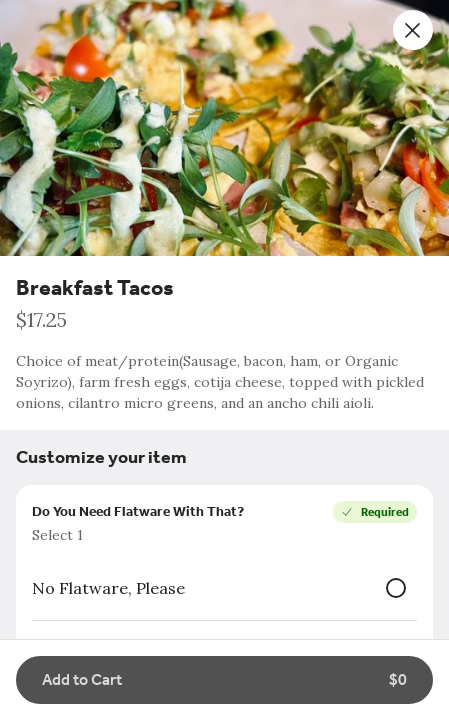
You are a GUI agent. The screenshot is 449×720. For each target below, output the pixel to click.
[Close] (413, 30)
